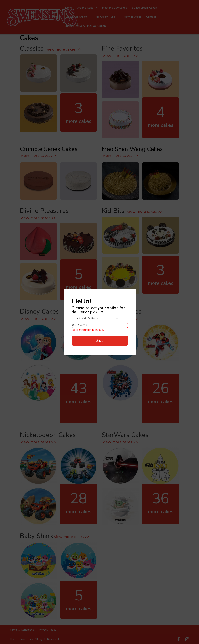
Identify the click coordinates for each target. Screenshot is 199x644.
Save (100, 341)
